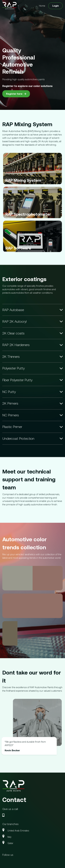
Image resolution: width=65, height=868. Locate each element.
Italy (9, 837)
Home (42, 6)
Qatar (10, 843)
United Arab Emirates (18, 831)
